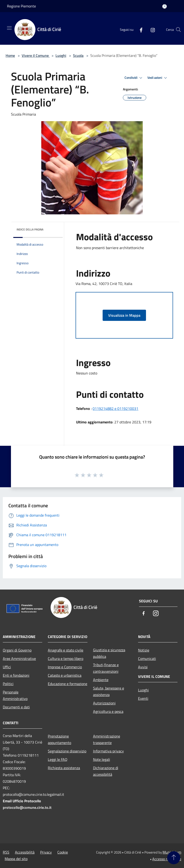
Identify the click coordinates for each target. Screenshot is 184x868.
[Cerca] (178, 30)
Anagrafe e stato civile (66, 650)
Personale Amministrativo (15, 695)
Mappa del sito (16, 859)
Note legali (102, 759)
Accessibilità (25, 852)
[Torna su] (174, 858)
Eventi (143, 698)
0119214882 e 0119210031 (115, 408)
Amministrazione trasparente (107, 739)
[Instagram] (151, 30)
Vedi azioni (158, 78)
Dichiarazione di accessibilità (106, 771)
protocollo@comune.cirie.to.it (27, 807)
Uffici (7, 667)
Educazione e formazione (68, 684)
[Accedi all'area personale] (165, 6)
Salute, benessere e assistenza (109, 691)
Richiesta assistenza (64, 768)
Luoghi (61, 55)
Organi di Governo (17, 650)
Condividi (134, 78)
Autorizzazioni (104, 703)
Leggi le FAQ (58, 759)
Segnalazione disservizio (67, 751)
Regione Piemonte (21, 6)
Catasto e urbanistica (65, 675)
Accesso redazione (167, 859)
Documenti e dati (16, 707)
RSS (6, 852)
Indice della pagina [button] (30, 229)
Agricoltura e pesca (108, 711)
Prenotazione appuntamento (59, 739)
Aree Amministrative (19, 659)
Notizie (144, 650)
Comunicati (147, 659)
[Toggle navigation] (9, 28)
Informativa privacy (108, 751)
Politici (8, 684)
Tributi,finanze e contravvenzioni (106, 668)
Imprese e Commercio (65, 667)
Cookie (63, 852)
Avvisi (143, 667)
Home (10, 55)
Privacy (46, 852)
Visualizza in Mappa (124, 315)
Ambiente (101, 680)
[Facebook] (139, 30)
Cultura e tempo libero (66, 659)
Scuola (78, 55)
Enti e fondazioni (16, 675)
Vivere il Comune (36, 55)
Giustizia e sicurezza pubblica (109, 653)
